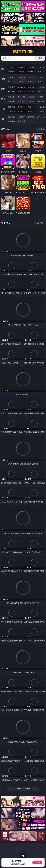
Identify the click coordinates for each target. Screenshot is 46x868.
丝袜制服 (21, 81)
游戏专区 (41, 67)
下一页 (27, 789)
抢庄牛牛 (41, 72)
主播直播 (31, 81)
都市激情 (11, 107)
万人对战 (31, 67)
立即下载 (37, 862)
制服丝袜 (11, 91)
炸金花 (21, 72)
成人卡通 (31, 87)
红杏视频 (11, 121)
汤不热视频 (41, 117)
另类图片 (41, 101)
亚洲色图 (21, 97)
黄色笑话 (31, 111)
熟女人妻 (11, 81)
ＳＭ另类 (41, 81)
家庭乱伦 (21, 107)
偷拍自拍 (21, 87)
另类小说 (21, 111)
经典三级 (21, 91)
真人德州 (21, 67)
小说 (3, 109)
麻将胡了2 (11, 72)
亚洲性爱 (11, 87)
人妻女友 (31, 107)
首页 (11, 789)
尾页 (35, 789)
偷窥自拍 (11, 97)
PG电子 (11, 67)
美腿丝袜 (11, 101)
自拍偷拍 (21, 77)
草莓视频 (31, 117)
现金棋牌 (31, 72)
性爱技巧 (41, 111)
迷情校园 (11, 111)
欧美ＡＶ (31, 77)
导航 (3, 119)
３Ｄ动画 (41, 77)
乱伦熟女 (31, 91)
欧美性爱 (41, 87)
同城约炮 (11, 117)
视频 (3, 79)
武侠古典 (41, 107)
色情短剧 (21, 121)
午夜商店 (21, 117)
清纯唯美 (21, 101)
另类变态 (41, 91)
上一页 (19, 789)
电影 (3, 89)
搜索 (40, 58)
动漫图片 (41, 97)
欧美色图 (31, 97)
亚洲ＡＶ (11, 77)
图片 (3, 99)
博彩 (3, 69)
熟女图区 (31, 101)
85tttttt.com (23, 52)
